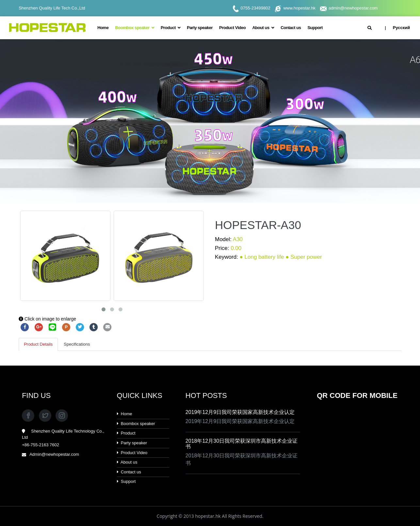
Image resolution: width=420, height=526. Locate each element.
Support (315, 28)
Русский (401, 28)
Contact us (291, 28)
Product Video (232, 28)
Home (103, 28)
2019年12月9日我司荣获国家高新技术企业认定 (240, 412)
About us (263, 28)
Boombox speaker (135, 28)
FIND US (36, 395)
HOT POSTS (206, 395)
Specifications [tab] (77, 344)
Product (170, 28)
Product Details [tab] (38, 344)
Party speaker (200, 28)
